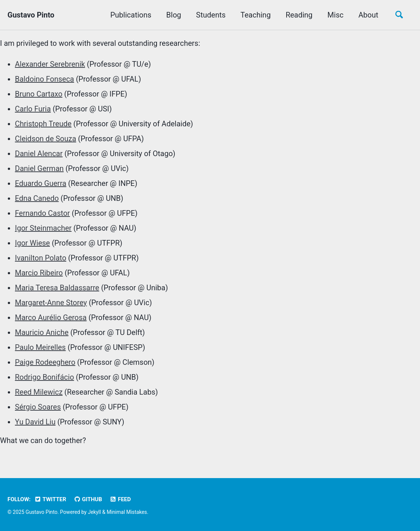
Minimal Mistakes (127, 512)
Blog (174, 15)
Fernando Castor (42, 213)
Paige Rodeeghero (45, 362)
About (368, 15)
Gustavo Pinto (31, 15)
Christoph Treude (43, 124)
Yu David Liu (35, 422)
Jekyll (94, 512)
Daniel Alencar (39, 154)
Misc (336, 15)
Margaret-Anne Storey (51, 303)
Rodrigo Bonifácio (45, 377)
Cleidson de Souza (45, 139)
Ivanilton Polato (41, 258)
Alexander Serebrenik (50, 64)
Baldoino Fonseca (45, 79)
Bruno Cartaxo (39, 94)
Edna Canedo (37, 198)
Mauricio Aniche (42, 332)
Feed (120, 499)
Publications (131, 15)
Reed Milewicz (39, 392)
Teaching (255, 15)
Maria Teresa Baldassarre (57, 288)
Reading (299, 15)
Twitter (50, 499)
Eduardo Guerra (41, 183)
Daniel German (39, 168)
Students (211, 15)
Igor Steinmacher (43, 228)
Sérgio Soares (38, 407)
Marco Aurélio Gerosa (51, 317)
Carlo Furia (33, 109)
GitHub (88, 499)
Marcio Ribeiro (39, 273)
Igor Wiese (32, 243)
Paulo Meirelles (40, 347)
